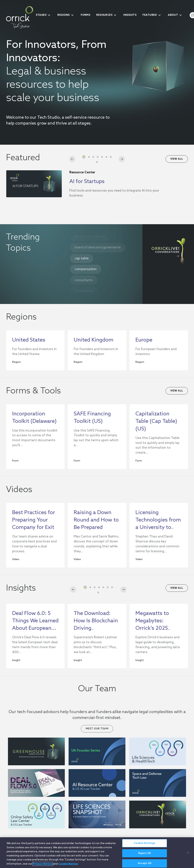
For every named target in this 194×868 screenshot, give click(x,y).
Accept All (145, 863)
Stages (41, 15)
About (173, 15)
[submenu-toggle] (49, 15)
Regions (64, 15)
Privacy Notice (43, 864)
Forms (86, 15)
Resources (104, 15)
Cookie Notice (68, 864)
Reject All (145, 853)
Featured (150, 15)
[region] (97, 853)
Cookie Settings (144, 843)
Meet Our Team (97, 729)
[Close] (188, 853)
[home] (20, 17)
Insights (130, 15)
